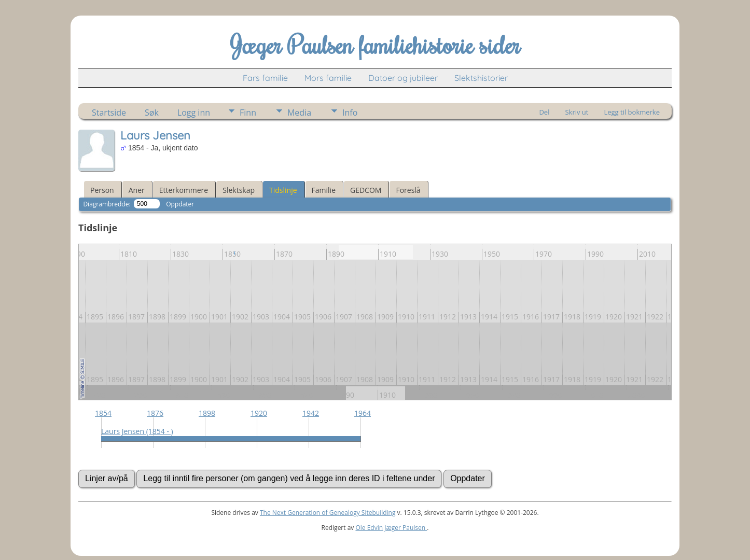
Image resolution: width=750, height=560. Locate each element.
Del (544, 112)
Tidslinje (283, 190)
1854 (103, 413)
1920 (259, 413)
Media (299, 113)
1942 (311, 413)
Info (350, 113)
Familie (324, 190)
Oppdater (180, 204)
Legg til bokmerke (632, 112)
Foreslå (408, 190)
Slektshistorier (481, 78)
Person (102, 190)
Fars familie (265, 78)
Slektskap (239, 190)
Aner (137, 190)
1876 (155, 413)
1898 (207, 413)
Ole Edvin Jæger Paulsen (391, 528)
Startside (109, 113)
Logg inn (194, 113)
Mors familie (328, 78)
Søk (152, 113)
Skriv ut (577, 112)
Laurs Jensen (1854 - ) (137, 431)
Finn (248, 113)
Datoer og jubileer (403, 78)
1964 (363, 413)
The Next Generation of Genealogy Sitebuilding (328, 513)
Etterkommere (184, 190)
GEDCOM (366, 190)
